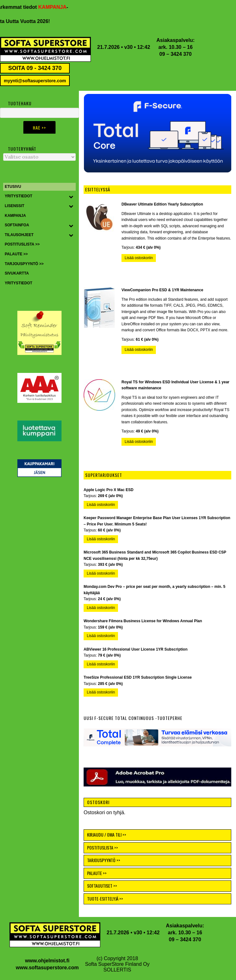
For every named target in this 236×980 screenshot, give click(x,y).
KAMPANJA (55, 7)
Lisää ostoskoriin (139, 258)
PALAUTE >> (97, 873)
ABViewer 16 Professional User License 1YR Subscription (136, 649)
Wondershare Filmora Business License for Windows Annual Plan (143, 621)
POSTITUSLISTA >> (103, 847)
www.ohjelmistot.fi (47, 961)
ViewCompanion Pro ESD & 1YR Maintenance (162, 290)
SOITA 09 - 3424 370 (35, 68)
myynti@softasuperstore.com (35, 81)
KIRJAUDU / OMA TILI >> (107, 835)
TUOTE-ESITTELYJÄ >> (105, 899)
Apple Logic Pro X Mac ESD (109, 490)
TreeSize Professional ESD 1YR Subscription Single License (138, 677)
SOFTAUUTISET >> (102, 886)
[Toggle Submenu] (71, 196)
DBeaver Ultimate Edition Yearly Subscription (162, 204)
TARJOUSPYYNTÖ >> (104, 860)
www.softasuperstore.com (47, 968)
